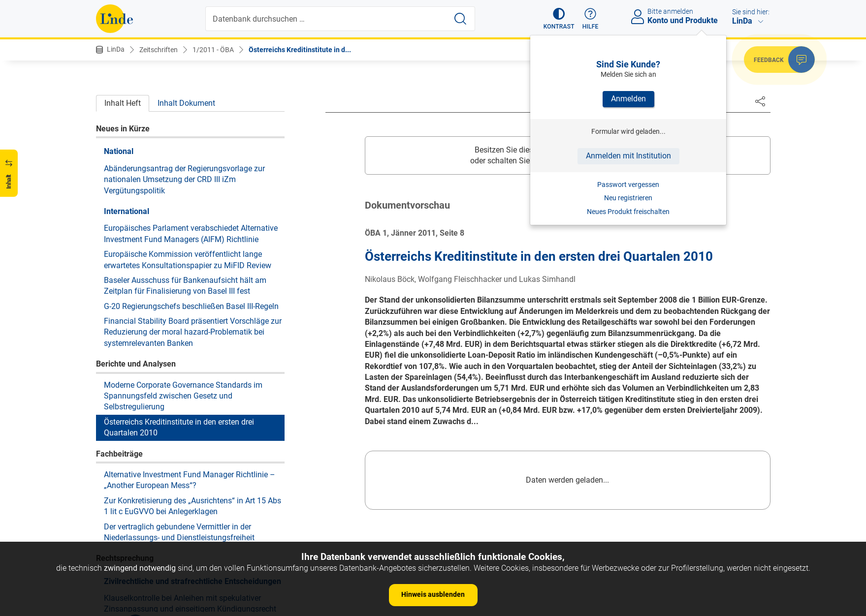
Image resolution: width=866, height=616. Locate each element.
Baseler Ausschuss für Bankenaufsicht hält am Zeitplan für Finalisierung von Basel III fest (185, 140)
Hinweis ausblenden (433, 594)
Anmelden (628, 99)
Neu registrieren (628, 198)
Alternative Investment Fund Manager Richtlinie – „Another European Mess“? (190, 335)
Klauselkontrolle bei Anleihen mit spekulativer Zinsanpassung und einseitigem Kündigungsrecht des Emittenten (190, 464)
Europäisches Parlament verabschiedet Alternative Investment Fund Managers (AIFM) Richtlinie (191, 88)
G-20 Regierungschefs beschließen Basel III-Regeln (191, 161)
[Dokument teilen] (760, 101)
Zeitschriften (159, 50)
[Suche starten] (460, 19)
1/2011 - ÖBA (213, 50)
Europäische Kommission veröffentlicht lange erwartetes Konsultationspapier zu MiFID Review (188, 114)
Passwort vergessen (628, 185)
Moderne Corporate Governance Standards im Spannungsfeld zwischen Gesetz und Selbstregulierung (183, 251)
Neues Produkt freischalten (628, 212)
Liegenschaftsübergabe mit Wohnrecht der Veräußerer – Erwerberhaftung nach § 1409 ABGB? (192, 532)
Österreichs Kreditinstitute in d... (300, 50)
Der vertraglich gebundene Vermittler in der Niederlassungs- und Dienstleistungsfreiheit (179, 387)
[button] (559, 19)
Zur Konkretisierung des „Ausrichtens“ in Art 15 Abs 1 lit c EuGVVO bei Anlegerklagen (192, 361)
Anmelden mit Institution (628, 156)
